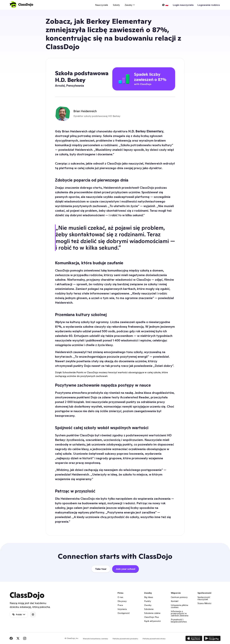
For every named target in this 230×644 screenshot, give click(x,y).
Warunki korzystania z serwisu (95, 639)
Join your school (125, 569)
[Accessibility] (33, 614)
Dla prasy (122, 601)
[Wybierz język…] (165, 5)
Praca (120, 605)
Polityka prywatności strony (154, 639)
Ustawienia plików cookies (180, 606)
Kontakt (175, 601)
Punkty (148, 601)
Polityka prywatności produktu (125, 639)
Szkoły (116, 5)
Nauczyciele (102, 5)
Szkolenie (149, 609)
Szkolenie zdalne (152, 613)
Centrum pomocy (179, 597)
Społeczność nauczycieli (204, 598)
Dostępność (124, 613)
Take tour (101, 569)
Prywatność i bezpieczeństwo (179, 621)
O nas (120, 597)
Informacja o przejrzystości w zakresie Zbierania (180, 613)
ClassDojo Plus (152, 617)
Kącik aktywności (152, 621)
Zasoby (148, 605)
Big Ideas (149, 597)
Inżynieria (122, 609)
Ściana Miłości (204, 603)
